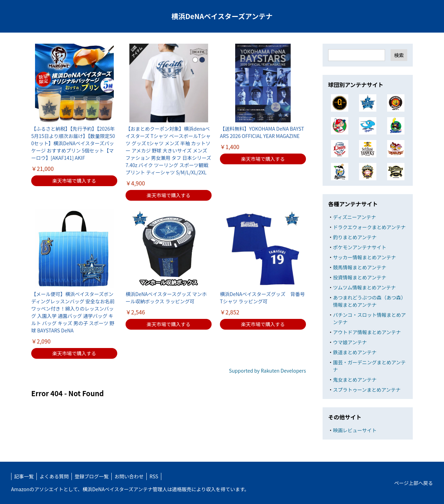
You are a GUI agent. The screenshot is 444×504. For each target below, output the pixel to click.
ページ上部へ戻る (413, 483)
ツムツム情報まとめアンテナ (364, 287)
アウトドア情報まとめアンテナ (367, 332)
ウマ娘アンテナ (350, 342)
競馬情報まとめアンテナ (360, 267)
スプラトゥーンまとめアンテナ (367, 390)
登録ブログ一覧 (92, 476)
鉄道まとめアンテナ (355, 352)
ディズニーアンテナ (355, 217)
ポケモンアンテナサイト (360, 247)
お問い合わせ (129, 476)
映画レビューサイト (355, 430)
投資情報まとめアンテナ (360, 277)
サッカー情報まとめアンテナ (364, 257)
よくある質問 (54, 476)
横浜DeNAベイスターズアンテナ (222, 16)
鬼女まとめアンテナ (355, 380)
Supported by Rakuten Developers (267, 371)
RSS (154, 476)
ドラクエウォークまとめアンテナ (369, 227)
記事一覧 (24, 476)
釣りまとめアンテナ (355, 237)
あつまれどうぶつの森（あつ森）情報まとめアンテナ (369, 301)
